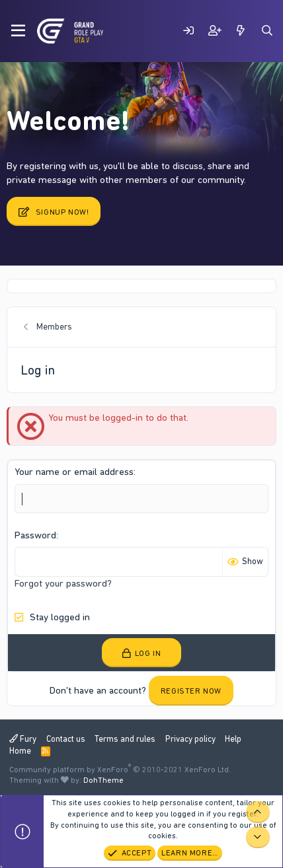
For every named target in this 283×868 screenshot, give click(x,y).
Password (35, 535)
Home (20, 751)
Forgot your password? (63, 583)
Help (233, 739)
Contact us (66, 739)
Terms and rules (125, 739)
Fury (23, 739)
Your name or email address (74, 472)
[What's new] (241, 31)
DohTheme (103, 780)
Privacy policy (190, 739)
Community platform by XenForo (120, 770)
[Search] (267, 31)
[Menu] (18, 31)
